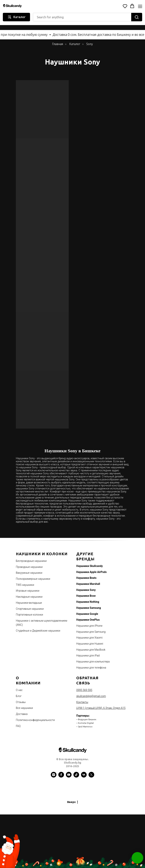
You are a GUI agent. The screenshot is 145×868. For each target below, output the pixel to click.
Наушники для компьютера (93, 662)
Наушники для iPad (88, 656)
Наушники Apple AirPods (91, 572)
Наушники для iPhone (89, 626)
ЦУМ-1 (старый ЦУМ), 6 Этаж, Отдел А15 (101, 708)
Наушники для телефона (91, 668)
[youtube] (69, 777)
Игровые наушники (28, 591)
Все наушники (24, 708)
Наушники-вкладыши (29, 603)
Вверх (73, 802)
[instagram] (54, 777)
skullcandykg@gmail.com (91, 696)
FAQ (18, 726)
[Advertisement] (72, 841)
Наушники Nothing (88, 602)
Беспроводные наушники (31, 561)
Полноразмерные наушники (33, 579)
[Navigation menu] (140, 6)
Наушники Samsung (89, 608)
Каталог (75, 44)
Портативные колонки (29, 615)
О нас (19, 690)
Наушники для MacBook (91, 650)
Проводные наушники (29, 567)
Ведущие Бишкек (87, 719)
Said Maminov (85, 727)
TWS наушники (25, 585)
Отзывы (21, 702)
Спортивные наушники (30, 609)
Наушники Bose (86, 596)
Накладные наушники (29, 597)
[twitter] (91, 777)
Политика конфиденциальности (35, 720)
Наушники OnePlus (88, 620)
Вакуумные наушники (29, 573)
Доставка (22, 714)
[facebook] (61, 777)
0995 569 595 (84, 690)
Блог (19, 696)
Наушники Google (87, 614)
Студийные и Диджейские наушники (38, 631)
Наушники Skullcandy (89, 566)
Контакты (82, 702)
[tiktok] (76, 777)
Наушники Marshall (88, 584)
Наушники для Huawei (90, 644)
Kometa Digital (86, 723)
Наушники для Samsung (91, 632)
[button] (125, 6)
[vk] (84, 777)
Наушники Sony (86, 590)
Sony (90, 44)
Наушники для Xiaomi (89, 638)
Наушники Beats (86, 578)
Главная (58, 44)
